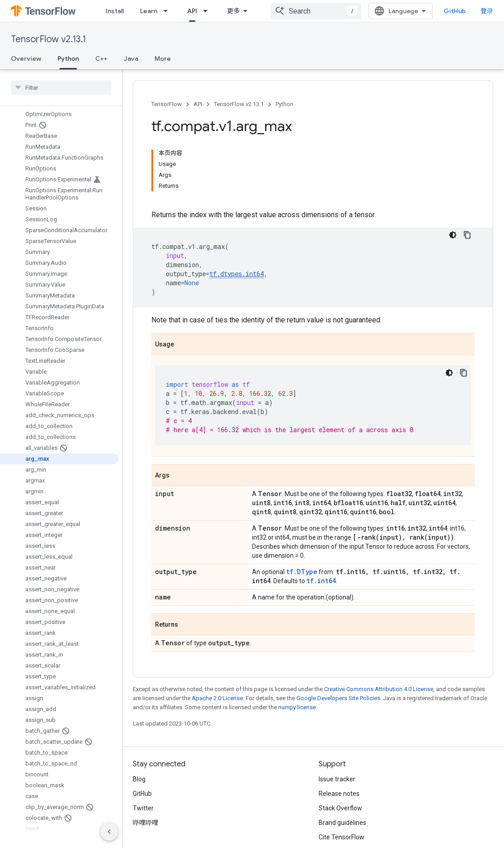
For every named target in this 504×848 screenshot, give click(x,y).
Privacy (170, 818)
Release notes (339, 741)
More (163, 58)
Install (115, 11)
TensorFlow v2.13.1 (48, 39)
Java (131, 58)
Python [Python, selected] (68, 58)
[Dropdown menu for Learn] (168, 11)
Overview (26, 58)
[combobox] (323, 11)
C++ (101, 58)
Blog (139, 726)
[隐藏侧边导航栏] (109, 832)
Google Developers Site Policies (338, 646)
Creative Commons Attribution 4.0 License (379, 636)
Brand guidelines (342, 770)
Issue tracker (337, 726)
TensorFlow (167, 104)
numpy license (297, 655)
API (198, 104)
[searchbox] (61, 88)
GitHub (462, 11)
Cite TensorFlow (342, 785)
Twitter (143, 755)
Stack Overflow (340, 755)
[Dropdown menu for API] (208, 11)
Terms (142, 818)
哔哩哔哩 (145, 770)
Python (284, 104)
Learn (149, 11)
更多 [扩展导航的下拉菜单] (233, 11)
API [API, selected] (192, 11)
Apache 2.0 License (217, 646)
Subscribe (395, 837)
